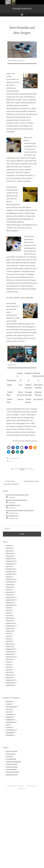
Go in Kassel (9, 756)
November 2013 (10, 652)
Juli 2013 (8, 662)
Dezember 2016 (10, 579)
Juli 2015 (8, 608)
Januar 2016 (9, 595)
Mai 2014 (8, 639)
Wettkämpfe (9, 735)
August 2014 (9, 631)
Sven (10, 461)
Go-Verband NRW (11, 759)
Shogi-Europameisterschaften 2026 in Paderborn (20, 510)
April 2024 (9, 566)
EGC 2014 (9, 712)
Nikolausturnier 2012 (32, 481)
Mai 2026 (9, 546)
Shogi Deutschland (11, 769)
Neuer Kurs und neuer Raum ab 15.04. (16, 500)
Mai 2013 (8, 667)
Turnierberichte (10, 730)
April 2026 (9, 548)
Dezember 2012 (10, 680)
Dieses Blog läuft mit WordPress (15, 786)
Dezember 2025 (10, 559)
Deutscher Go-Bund (12, 751)
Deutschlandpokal (11, 707)
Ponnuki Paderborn (22, 9)
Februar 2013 (10, 675)
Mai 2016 (8, 590)
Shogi (8, 725)
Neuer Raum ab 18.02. (12, 516)
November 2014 (10, 626)
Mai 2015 (8, 613)
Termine (8, 727)
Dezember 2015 (10, 597)
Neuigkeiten (9, 717)
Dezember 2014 (10, 623)
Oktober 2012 (10, 685)
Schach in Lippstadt (12, 764)
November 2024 (10, 564)
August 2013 (9, 659)
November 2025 (10, 561)
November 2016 (10, 582)
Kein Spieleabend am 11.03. (13, 505)
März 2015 (9, 615)
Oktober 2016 (10, 584)
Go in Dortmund (10, 754)
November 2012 (10, 683)
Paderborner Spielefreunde (13, 762)
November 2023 (10, 571)
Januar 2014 (9, 646)
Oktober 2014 (10, 628)
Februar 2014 (10, 644)
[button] (9, 448)
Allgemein (9, 701)
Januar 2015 (9, 621)
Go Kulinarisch (10, 714)
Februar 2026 (10, 553)
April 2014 (9, 641)
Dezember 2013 (10, 649)
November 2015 (10, 600)
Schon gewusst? (10, 722)
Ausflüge (8, 704)
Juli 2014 (8, 633)
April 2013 (9, 670)
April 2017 (9, 577)
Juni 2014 (8, 636)
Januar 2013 (9, 677)
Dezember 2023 (10, 569)
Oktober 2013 (10, 654)
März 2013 (9, 672)
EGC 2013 (9, 709)
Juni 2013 (8, 664)
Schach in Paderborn (12, 767)
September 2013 (10, 657)
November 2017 (10, 574)
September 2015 (10, 605)
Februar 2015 (10, 618)
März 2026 (9, 551)
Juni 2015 (8, 610)
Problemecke (9, 720)
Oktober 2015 (10, 602)
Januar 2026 (9, 556)
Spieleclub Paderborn (12, 775)
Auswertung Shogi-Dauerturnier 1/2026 (17, 495)
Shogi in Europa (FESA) (12, 772)
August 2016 (9, 587)
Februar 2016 (10, 592)
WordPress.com (22, 789)
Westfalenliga (10, 732)
